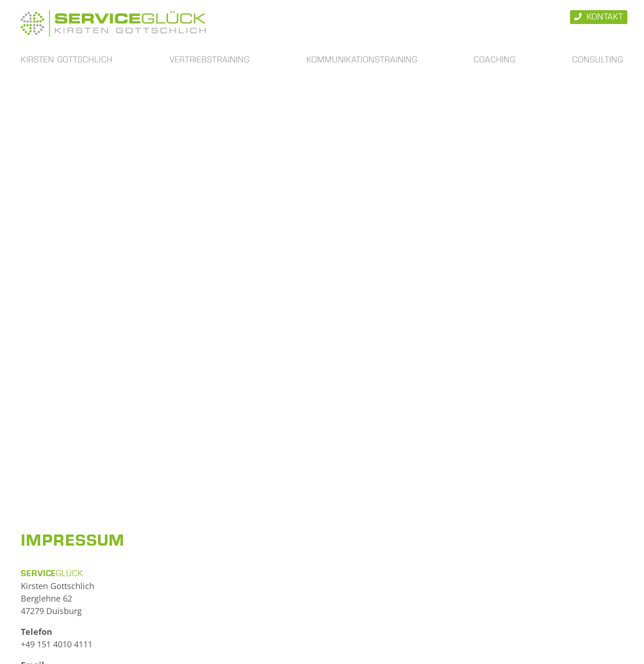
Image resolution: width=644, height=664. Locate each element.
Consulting (598, 60)
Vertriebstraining (210, 60)
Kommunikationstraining (362, 60)
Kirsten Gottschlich (67, 60)
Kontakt (599, 17)
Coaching (495, 60)
